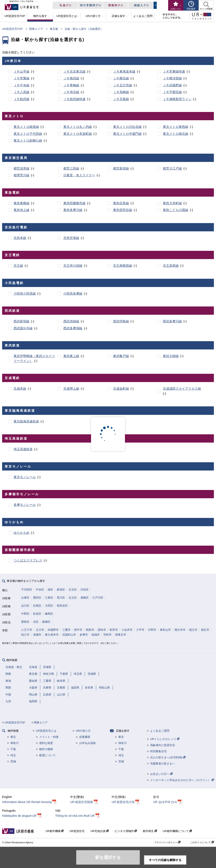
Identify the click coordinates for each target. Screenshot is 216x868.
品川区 (25, 606)
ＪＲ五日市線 (123, 85)
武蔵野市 (53, 630)
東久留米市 (52, 635)
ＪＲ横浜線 (121, 78)
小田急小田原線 (25, 293)
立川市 (40, 630)
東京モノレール (25, 477)
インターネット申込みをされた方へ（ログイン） (182, 780)
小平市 (140, 630)
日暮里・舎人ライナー (79, 175)
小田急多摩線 (73, 293)
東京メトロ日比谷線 (127, 127)
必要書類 (85, 737)
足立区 (73, 598)
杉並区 (37, 614)
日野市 (152, 630)
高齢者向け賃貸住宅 (163, 745)
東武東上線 (71, 356)
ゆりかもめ (21, 533)
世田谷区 (62, 606)
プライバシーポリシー (167, 842)
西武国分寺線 (23, 328)
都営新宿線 (121, 168)
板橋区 (46, 622)
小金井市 (127, 630)
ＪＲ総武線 (21, 99)
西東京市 (121, 635)
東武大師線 (171, 356)
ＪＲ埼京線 (71, 92)
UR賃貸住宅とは (46, 731)
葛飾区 (85, 598)
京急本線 (20, 238)
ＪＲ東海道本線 (124, 71)
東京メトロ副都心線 (28, 140)
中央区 (40, 590)
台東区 (25, 598)
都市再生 (150, 831)
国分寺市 (180, 630)
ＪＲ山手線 (21, 71)
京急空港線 (71, 238)
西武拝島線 (121, 321)
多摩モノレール (25, 505)
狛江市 (25, 635)
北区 (36, 622)
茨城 (13, 761)
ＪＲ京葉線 (121, 99)
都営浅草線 (21, 168)
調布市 (102, 630)
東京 (13, 737)
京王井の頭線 (73, 266)
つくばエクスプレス (28, 560)
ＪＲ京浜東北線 (74, 71)
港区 (50, 590)
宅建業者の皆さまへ (163, 764)
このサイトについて (202, 842)
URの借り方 (83, 731)
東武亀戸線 (121, 356)
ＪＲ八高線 (21, 92)
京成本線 (20, 388)
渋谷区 (85, 590)
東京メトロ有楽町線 (78, 134)
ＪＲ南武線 (71, 78)
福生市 (205, 630)
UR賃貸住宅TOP (12, 29)
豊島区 (25, 622)
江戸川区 (98, 598)
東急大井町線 (172, 203)
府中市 (78, 630)
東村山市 (165, 630)
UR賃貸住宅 (77, 831)
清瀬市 (37, 635)
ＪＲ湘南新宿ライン (177, 99)
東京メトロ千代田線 (28, 134)
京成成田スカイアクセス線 (182, 388)
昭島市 (90, 630)
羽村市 (107, 635)
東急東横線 (21, 203)
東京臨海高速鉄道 (26, 421)
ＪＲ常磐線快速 (174, 71)
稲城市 (96, 635)
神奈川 (15, 743)
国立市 (193, 630)
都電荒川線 (21, 175)
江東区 (49, 598)
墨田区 (37, 598)
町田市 (114, 630)
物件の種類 (46, 749)
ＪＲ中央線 (21, 85)
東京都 (54, 29)
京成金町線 (121, 388)
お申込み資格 (87, 743)
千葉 (13, 749)
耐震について (47, 755)
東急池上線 (21, 210)
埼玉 (13, 755)
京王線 (18, 266)
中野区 (25, 614)
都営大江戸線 (172, 168)
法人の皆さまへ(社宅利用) (168, 757)
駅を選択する (108, 857)
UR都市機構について (177, 831)
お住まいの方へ (161, 774)
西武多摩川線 (172, 321)
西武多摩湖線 (73, 328)
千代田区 (27, 590)
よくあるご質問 (160, 731)
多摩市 (84, 635)
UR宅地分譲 (99, 831)
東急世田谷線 (123, 210)
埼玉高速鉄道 (23, 449)
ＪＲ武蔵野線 (172, 85)
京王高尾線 (171, 266)
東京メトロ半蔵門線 (127, 134)
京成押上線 (71, 388)
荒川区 (61, 598)
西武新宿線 (21, 321)
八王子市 (27, 630)
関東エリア (36, 29)
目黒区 (37, 606)
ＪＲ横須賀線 (172, 78)
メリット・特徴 (49, 737)
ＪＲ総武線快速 (74, 99)
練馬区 (49, 614)
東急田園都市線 (74, 203)
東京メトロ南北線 (176, 134)
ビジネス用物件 (126, 831)
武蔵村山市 (69, 635)
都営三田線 (71, 168)
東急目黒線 (121, 203)
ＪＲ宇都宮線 (172, 92)
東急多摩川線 (73, 210)
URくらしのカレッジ (165, 739)
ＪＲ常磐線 (21, 78)
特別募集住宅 (158, 751)
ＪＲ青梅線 (71, 85)
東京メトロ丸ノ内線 (78, 127)
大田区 (49, 606)
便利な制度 (46, 743)
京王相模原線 (123, 266)
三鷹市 (66, 630)
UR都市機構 (55, 831)
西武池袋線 (71, 321)
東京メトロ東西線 (176, 127)
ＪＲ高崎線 (121, 92)
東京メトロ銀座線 (26, 127)
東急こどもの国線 (176, 210)
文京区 (73, 590)
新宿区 (61, 590)
